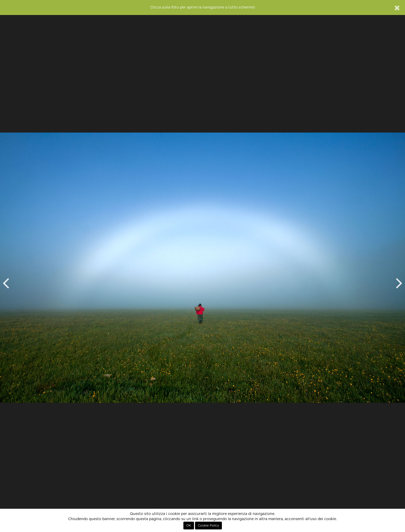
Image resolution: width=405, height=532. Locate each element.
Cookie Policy (208, 526)
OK (189, 526)
